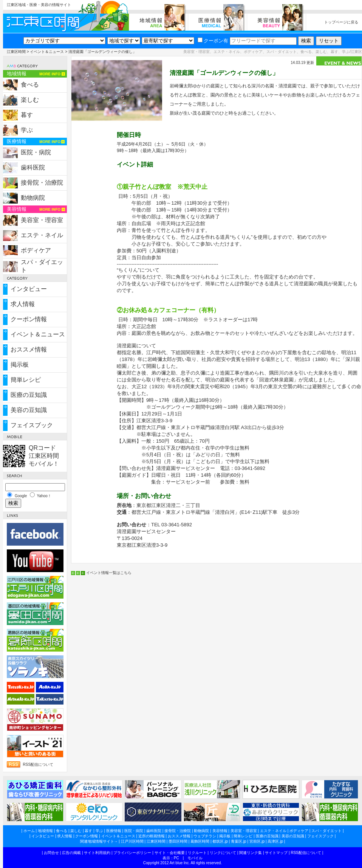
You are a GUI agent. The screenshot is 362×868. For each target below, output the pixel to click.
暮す (27, 115)
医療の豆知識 (29, 395)
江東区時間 (16, 52)
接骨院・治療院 (42, 183)
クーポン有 (213, 41)
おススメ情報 (29, 349)
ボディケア (36, 250)
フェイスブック (32, 425)
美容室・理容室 (42, 220)
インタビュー (29, 289)
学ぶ (27, 130)
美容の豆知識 (29, 410)
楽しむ (30, 100)
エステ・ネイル (42, 235)
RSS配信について (38, 765)
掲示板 (20, 365)
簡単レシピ (26, 380)
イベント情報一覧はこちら (109, 573)
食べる (30, 85)
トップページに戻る (341, 22)
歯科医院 (33, 167)
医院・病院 (36, 152)
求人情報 (23, 304)
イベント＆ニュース (47, 52)
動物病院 (33, 198)
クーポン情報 (29, 319)
